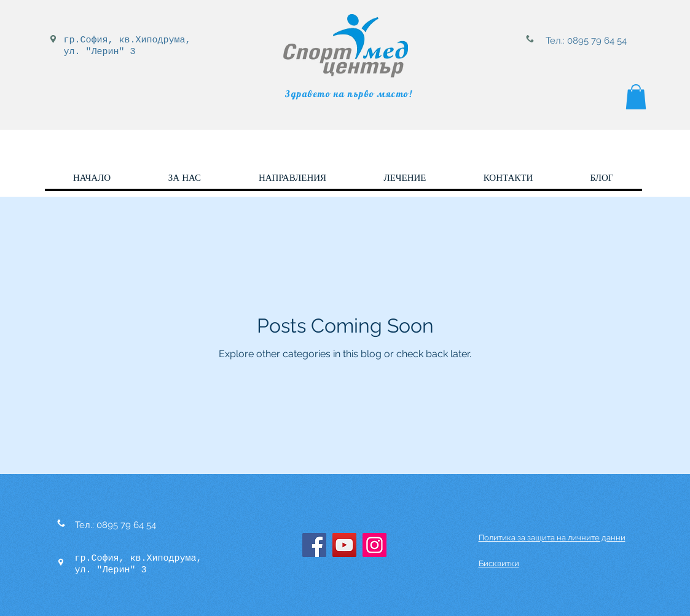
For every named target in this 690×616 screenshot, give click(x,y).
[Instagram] (374, 545)
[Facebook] (314, 545)
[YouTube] (344, 545)
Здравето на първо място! (349, 94)
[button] (636, 97)
